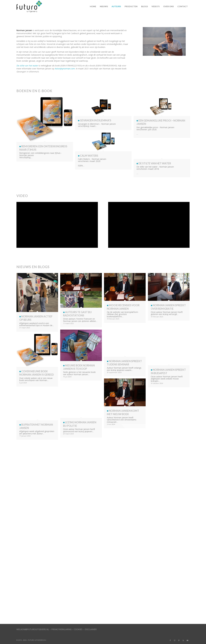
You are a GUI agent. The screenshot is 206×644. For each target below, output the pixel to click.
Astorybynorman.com (65, 69)
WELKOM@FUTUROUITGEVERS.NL (33, 629)
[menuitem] (93, 6)
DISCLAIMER (91, 629)
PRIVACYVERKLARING (61, 629)
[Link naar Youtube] (187, 640)
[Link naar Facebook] (170, 640)
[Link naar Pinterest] (179, 640)
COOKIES (78, 629)
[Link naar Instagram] (175, 640)
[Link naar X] (183, 640)
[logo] (30, 6)
